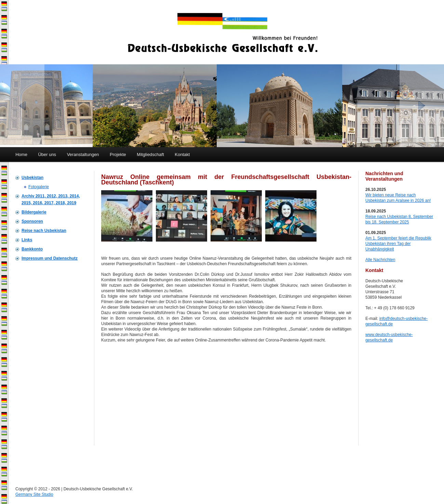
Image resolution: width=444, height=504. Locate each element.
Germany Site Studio (34, 494)
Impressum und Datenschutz (50, 258)
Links (27, 240)
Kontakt (182, 154)
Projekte (118, 154)
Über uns (47, 154)
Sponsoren (32, 221)
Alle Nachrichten (380, 260)
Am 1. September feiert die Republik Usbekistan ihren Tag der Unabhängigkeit (398, 244)
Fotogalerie (39, 187)
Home (21, 154)
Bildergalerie (34, 212)
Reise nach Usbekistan (44, 231)
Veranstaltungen (83, 154)
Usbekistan (32, 178)
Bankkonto (32, 249)
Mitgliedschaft (150, 154)
